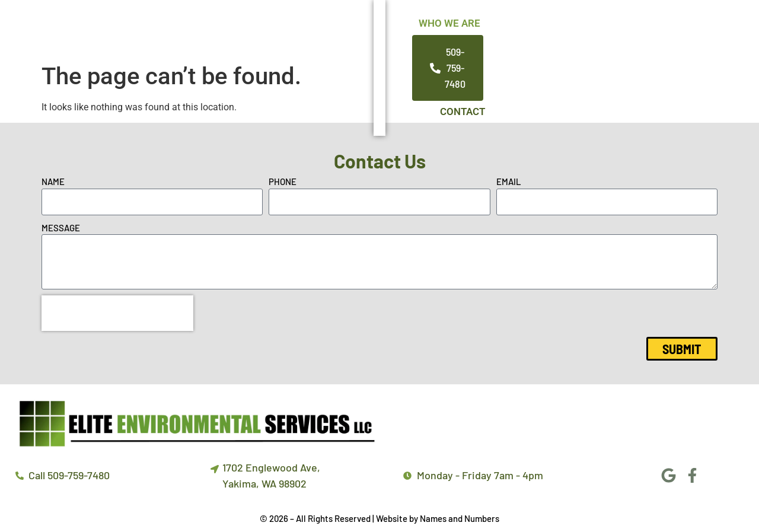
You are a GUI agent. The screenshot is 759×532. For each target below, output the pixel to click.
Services (388, 28)
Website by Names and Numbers (438, 520)
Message (61, 229)
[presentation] (117, 314)
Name (53, 183)
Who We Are (301, 28)
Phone (283, 183)
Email (509, 183)
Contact (567, 28)
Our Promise (478, 28)
